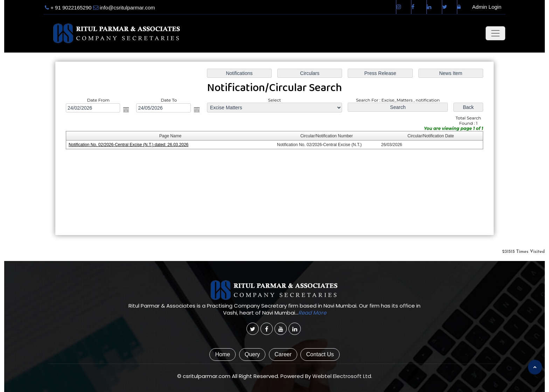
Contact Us (320, 354)
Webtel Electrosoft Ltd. (342, 376)
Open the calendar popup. (126, 110)
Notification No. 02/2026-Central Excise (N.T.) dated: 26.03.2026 (128, 145)
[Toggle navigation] (495, 33)
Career (283, 354)
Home (223, 354)
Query (252, 354)
